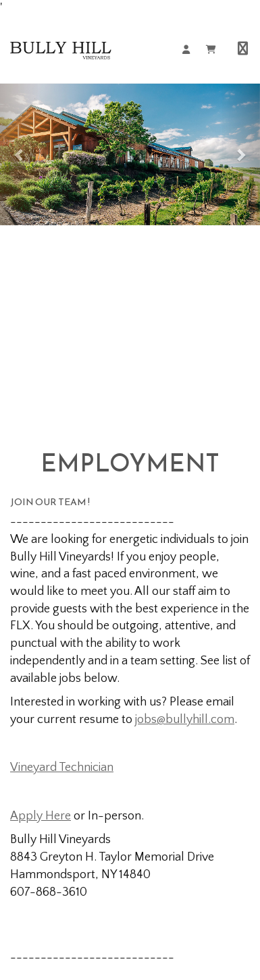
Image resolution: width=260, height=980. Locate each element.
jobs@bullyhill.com (185, 720)
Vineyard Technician (62, 768)
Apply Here (41, 816)
